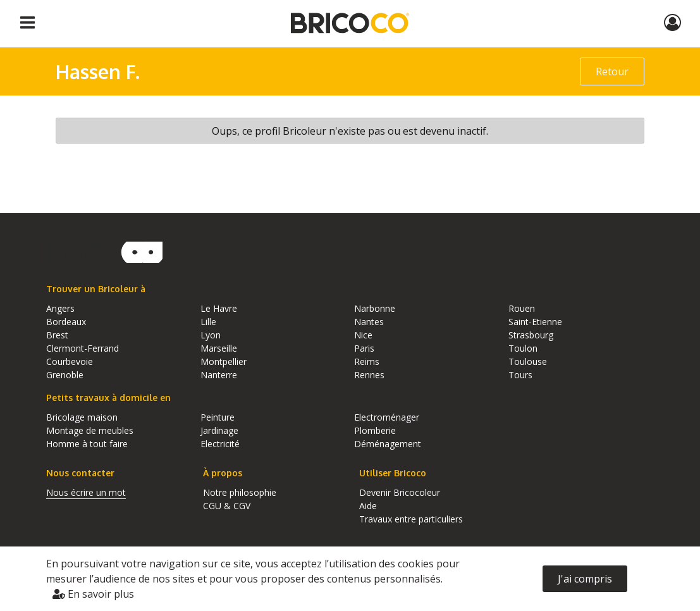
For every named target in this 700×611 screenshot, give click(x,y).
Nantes (369, 322)
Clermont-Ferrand (83, 348)
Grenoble (65, 375)
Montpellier (224, 361)
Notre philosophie (240, 492)
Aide (368, 506)
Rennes (369, 375)
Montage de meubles (90, 430)
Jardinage (219, 430)
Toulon (523, 348)
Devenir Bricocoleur (400, 492)
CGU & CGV (227, 506)
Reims (367, 361)
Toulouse (528, 361)
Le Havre (219, 308)
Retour (612, 71)
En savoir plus (93, 594)
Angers (60, 308)
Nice (363, 335)
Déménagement (388, 444)
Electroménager (387, 417)
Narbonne (375, 308)
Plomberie (375, 430)
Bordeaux (66, 322)
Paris (364, 348)
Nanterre (219, 375)
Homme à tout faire (87, 444)
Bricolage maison (82, 417)
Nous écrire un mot (86, 492)
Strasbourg (531, 335)
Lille (208, 322)
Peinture (218, 417)
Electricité (220, 444)
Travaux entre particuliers (411, 519)
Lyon (211, 335)
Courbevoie (70, 361)
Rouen (522, 308)
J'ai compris (585, 579)
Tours (520, 375)
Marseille (219, 348)
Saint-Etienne (535, 322)
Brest (57, 335)
